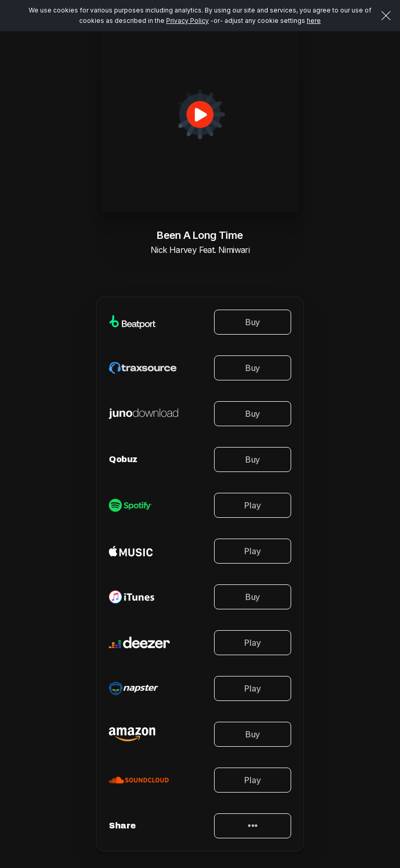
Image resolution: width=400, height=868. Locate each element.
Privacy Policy (187, 21)
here (314, 21)
